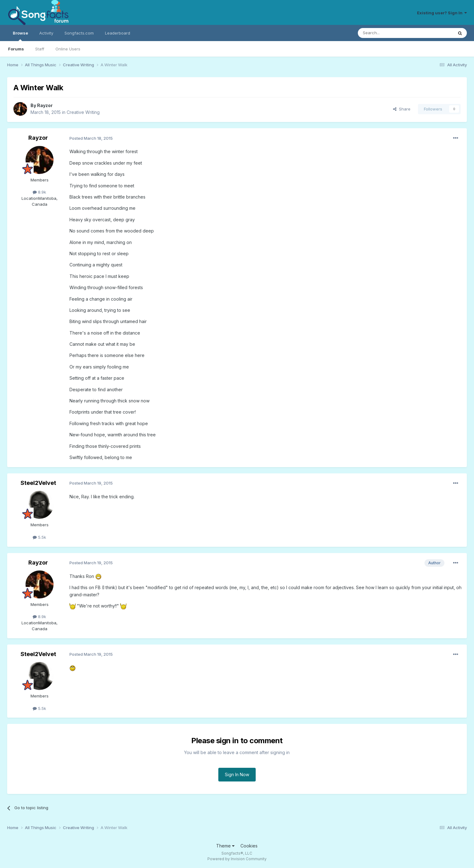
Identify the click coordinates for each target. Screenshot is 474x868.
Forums (16, 49)
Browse (20, 36)
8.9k (39, 192)
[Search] (390, 33)
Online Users (68, 49)
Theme (225, 846)
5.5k (39, 537)
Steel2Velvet (38, 483)
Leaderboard (118, 33)
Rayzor (45, 105)
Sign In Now (237, 774)
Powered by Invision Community (237, 859)
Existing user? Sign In (442, 13)
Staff (40, 49)
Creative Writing (83, 112)
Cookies (249, 846)
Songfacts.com (79, 33)
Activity (46, 33)
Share (402, 109)
